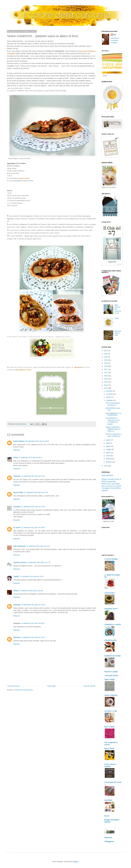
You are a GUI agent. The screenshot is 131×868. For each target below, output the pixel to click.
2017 (106, 369)
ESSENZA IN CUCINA (113, 656)
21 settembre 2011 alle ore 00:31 (31, 458)
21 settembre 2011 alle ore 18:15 (32, 577)
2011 (106, 388)
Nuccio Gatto (18, 492)
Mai (115, 35)
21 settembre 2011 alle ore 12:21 (38, 546)
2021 (106, 357)
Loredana (17, 507)
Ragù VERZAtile (107, 475)
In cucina (17, 528)
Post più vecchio (89, 686)
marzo (108, 456)
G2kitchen (108, 838)
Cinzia (16, 458)
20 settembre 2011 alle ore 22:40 (37, 441)
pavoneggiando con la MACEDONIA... (113, 414)
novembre (110, 394)
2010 (106, 466)
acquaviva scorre (111, 609)
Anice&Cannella (110, 640)
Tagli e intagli (109, 679)
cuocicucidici (109, 593)
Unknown (17, 476)
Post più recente (13, 686)
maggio (109, 449)
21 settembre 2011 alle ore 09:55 (33, 528)
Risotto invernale (108, 479)
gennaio (109, 462)
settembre (110, 400)
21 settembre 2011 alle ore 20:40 (31, 591)
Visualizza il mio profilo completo (115, 40)
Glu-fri (107, 816)
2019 (106, 363)
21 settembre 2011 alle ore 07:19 (36, 492)
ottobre (109, 397)
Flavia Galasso (19, 441)
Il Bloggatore (109, 842)
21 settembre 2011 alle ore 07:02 (33, 476)
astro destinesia (19, 546)
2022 (106, 354)
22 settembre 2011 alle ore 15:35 (33, 605)
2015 (106, 376)
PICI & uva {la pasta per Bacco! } (113, 404)
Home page (51, 686)
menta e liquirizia (111, 695)
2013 (106, 382)
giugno (109, 446)
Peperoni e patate (111, 672)
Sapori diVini (109, 748)
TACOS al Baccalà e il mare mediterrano (113, 435)
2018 (106, 366)
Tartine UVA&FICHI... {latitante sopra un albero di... (113, 429)
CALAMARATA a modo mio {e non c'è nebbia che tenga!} (113, 421)
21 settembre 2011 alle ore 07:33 (33, 507)
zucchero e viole (111, 711)
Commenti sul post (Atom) (23, 690)
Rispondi (17, 450)
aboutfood (108, 800)
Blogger (76, 862)
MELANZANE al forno (118, 333)
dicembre (110, 391)
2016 (106, 373)
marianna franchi (20, 562)
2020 (106, 360)
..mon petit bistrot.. (112, 676)
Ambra (16, 591)
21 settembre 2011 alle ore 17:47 (39, 562)
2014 (106, 379)
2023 (106, 351)
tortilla (117, 318)
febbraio (109, 459)
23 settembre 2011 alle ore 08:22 (33, 623)
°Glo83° (16, 577)
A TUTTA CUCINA (111, 559)
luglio (108, 443)
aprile (108, 453)
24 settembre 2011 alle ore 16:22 (33, 637)
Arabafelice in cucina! (113, 624)
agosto (109, 440)
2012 (106, 385)
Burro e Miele (109, 727)
